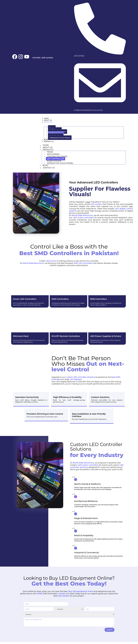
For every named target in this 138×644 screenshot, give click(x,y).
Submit (109, 632)
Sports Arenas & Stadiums (87, 486)
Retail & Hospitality (84, 537)
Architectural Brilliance (86, 503)
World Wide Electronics (82, 217)
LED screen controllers (83, 220)
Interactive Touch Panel (60, 139)
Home (47, 119)
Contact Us (50, 143)
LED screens (96, 206)
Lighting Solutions (57, 159)
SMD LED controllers (83, 265)
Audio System (54, 163)
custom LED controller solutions (80, 379)
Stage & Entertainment (86, 520)
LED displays (75, 381)
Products (49, 123)
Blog (47, 141)
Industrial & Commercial (86, 555)
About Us (49, 121)
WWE (40, 596)
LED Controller (56, 161)
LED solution (64, 598)
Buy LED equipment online (81, 593)
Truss (50, 154)
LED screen (51, 263)
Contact (62, 596)
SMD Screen (53, 156)
